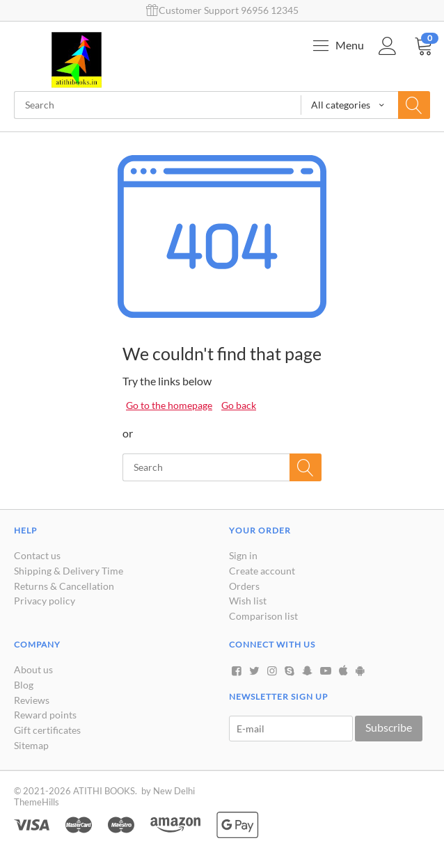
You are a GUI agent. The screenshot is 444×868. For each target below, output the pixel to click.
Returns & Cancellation (64, 586)
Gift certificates (47, 730)
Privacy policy (45, 601)
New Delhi (174, 791)
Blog (24, 685)
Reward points (45, 715)
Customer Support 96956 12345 (222, 10)
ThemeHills (37, 802)
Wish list (248, 601)
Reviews (32, 700)
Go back (239, 405)
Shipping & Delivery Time (69, 571)
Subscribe (389, 727)
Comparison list (263, 616)
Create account (262, 571)
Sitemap (31, 745)
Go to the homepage (169, 405)
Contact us (37, 555)
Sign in (243, 555)
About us (33, 669)
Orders (244, 586)
